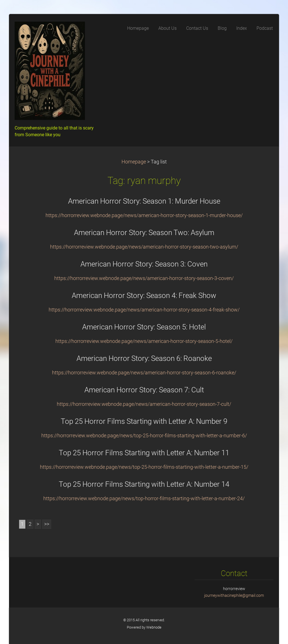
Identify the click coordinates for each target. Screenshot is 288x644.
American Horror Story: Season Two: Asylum (144, 233)
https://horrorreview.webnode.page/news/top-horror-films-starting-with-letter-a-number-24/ (144, 499)
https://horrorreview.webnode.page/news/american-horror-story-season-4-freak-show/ (144, 310)
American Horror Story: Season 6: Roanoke (144, 358)
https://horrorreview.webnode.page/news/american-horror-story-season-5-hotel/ (144, 341)
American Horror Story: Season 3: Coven (144, 264)
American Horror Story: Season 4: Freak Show (144, 295)
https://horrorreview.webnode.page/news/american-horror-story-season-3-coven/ (144, 278)
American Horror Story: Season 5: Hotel (144, 327)
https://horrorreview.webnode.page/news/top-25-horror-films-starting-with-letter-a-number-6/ (144, 436)
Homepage (134, 162)
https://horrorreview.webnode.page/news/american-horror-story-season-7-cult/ (144, 404)
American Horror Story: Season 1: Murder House (144, 201)
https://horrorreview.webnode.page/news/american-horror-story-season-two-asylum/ (144, 247)
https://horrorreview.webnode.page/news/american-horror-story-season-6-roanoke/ (144, 373)
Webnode (154, 627)
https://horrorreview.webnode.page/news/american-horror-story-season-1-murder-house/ (144, 215)
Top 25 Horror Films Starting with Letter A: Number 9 (144, 421)
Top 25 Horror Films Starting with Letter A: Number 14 (144, 484)
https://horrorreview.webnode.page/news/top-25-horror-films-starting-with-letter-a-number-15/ (144, 467)
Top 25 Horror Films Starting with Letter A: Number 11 (144, 453)
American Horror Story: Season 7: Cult (144, 390)
